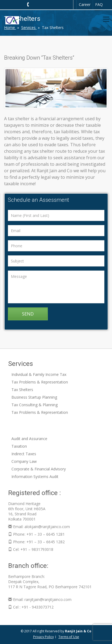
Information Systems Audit (35, 477)
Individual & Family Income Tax (39, 374)
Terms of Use (69, 637)
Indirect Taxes (24, 454)
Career (85, 4)
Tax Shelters (22, 390)
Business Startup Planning (34, 397)
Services (29, 27)
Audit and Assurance (29, 439)
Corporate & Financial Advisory (39, 469)
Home (10, 27)
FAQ (99, 4)
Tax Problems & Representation (40, 382)
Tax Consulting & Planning (35, 405)
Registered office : (35, 493)
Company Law (24, 461)
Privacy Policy (43, 637)
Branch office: (28, 566)
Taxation (19, 446)
